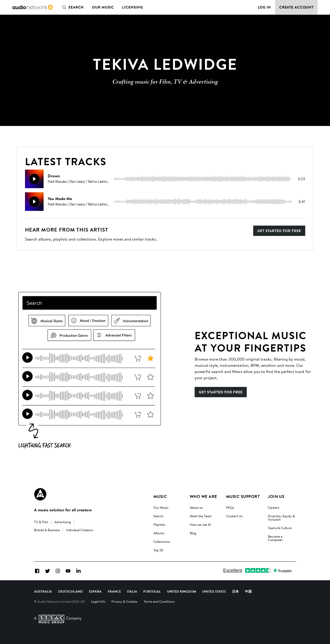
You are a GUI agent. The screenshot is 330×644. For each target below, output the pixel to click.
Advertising (63, 522)
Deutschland (71, 591)
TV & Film (41, 522)
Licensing (133, 7)
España (95, 591)
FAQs (230, 507)
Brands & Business (47, 530)
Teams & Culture (280, 528)
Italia (132, 591)
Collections (162, 542)
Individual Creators (80, 530)
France (114, 591)
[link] (33, 7)
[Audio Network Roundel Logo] (40, 494)
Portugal (152, 591)
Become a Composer (275, 538)
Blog (193, 533)
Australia (43, 591)
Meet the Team (201, 516)
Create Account (296, 7)
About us (196, 507)
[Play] (34, 179)
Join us (276, 496)
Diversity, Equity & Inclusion (281, 518)
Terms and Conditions (159, 601)
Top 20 (158, 550)
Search (72, 7)
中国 (248, 591)
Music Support (243, 496)
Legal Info (98, 601)
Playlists (159, 524)
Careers (274, 507)
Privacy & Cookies (124, 601)
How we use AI (200, 524)
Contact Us (234, 516)
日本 (235, 591)
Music (160, 496)
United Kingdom (181, 591)
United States (214, 591)
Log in (264, 7)
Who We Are (203, 496)
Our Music (103, 7)
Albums (159, 533)
